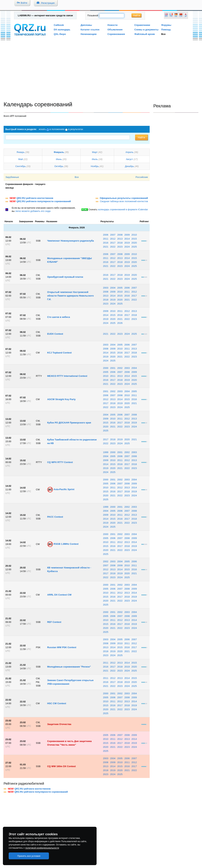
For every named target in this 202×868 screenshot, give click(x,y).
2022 (113, 247)
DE (176, 16)
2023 (120, 247)
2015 (134, 239)
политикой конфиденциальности (42, 848)
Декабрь (129, 166)
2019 (127, 243)
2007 (113, 235)
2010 (134, 235)
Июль (95, 159)
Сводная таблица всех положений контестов (124, 201)
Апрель (129, 152)
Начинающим (89, 34)
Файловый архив (145, 34)
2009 (127, 235)
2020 (134, 243)
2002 (120, 368)
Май (20, 159)
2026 (120, 323)
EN (166, 16)
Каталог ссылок (90, 30)
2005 (120, 288)
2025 (134, 247)
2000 (106, 368)
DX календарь (62, 30)
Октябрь (59, 166)
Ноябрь (95, 166)
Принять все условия (29, 856)
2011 (106, 239)
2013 (120, 239)
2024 (127, 247)
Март (95, 152)
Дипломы (86, 25)
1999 (106, 452)
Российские (142, 177)
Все (163, 34)
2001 (113, 368)
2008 (120, 235)
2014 (127, 239)
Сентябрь (21, 166)
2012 (113, 239)
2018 (120, 243)
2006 (106, 235)
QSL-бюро (60, 34)
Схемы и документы (146, 30)
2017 (113, 243)
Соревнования (116, 34)
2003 (106, 288)
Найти (136, 15)
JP (186, 16)
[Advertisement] (101, 72)
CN (181, 16)
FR (171, 16)
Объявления (115, 30)
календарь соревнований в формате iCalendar (123, 209)
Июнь (59, 159)
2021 (106, 247)
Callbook (59, 25)
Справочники (142, 25)
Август (130, 159)
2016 (106, 243)
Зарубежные (12, 177)
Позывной (93, 15)
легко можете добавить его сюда (33, 211)
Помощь (166, 30)
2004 (113, 288)
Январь (21, 152)
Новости (112, 25)
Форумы (166, 25)
